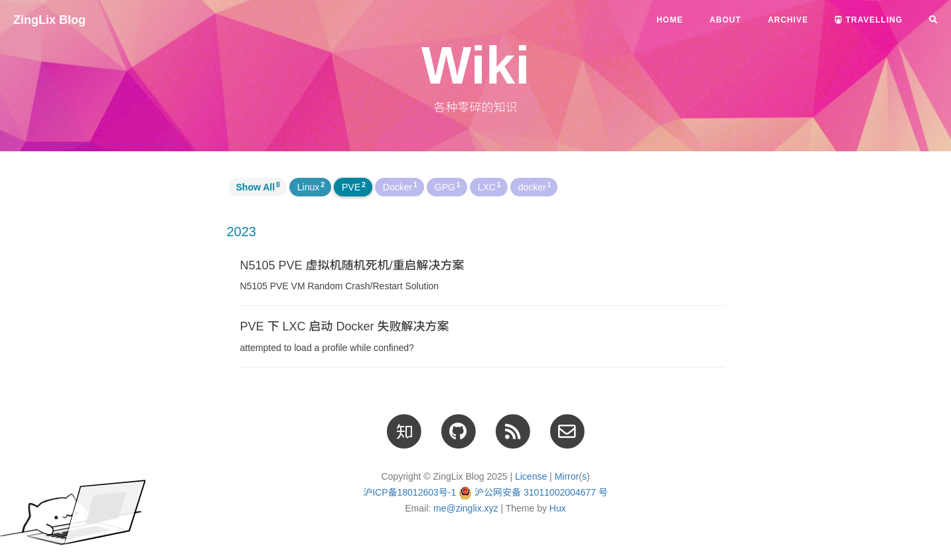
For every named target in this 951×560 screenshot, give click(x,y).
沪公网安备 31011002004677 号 (541, 492)
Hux (558, 508)
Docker (400, 186)
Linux (311, 186)
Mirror (567, 476)
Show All (258, 186)
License (531, 476)
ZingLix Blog (49, 20)
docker (535, 186)
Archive (788, 20)
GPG (448, 186)
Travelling (869, 20)
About (725, 20)
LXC (489, 186)
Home (670, 20)
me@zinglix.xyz (466, 508)
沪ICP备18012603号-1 (409, 492)
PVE (354, 186)
